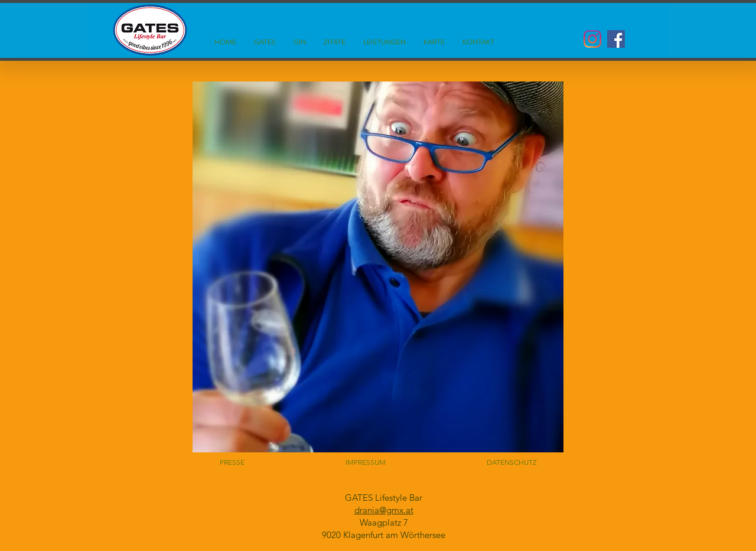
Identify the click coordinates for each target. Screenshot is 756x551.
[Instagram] (592, 39)
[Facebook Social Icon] (616, 39)
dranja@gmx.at (384, 510)
